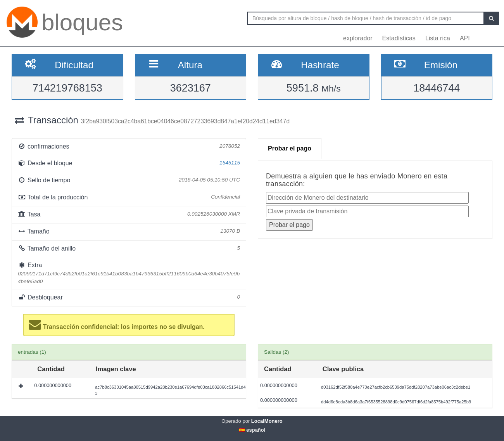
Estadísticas (399, 38)
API (465, 38)
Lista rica (438, 38)
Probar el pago (290, 148)
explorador (358, 38)
